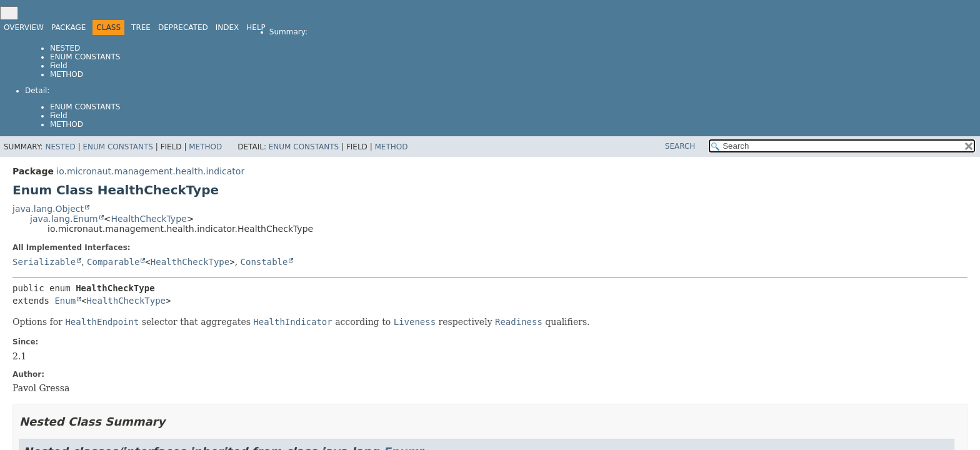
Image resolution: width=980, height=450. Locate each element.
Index (227, 27)
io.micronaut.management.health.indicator (150, 171)
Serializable (44, 262)
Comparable (113, 262)
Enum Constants (85, 57)
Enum (65, 301)
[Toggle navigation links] (9, 13)
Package (68, 27)
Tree (141, 27)
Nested (65, 48)
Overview (24, 27)
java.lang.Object (48, 209)
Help (256, 27)
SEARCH (680, 146)
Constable (264, 262)
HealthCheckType (148, 219)
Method (67, 74)
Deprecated (183, 27)
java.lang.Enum (64, 219)
